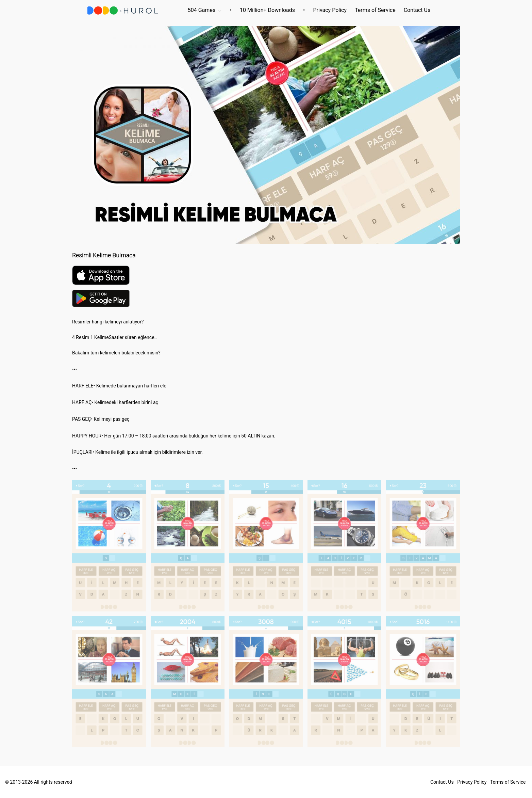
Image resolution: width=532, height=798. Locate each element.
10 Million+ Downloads (267, 10)
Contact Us (417, 10)
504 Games (202, 10)
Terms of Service (375, 10)
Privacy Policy (330, 10)
